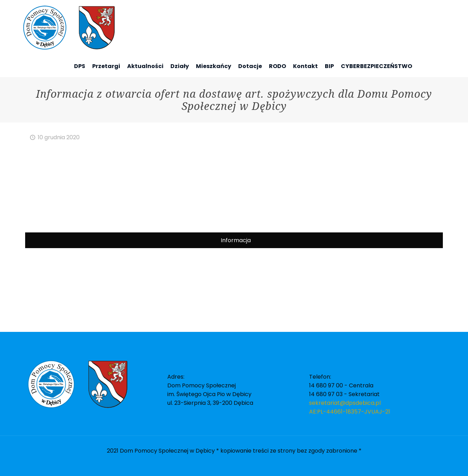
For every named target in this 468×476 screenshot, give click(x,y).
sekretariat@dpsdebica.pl (345, 403)
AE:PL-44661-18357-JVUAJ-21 (350, 412)
